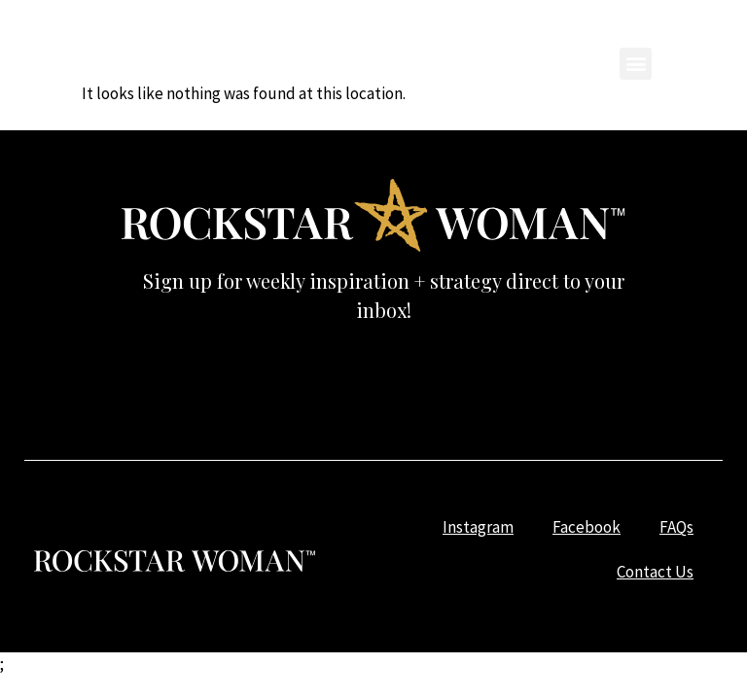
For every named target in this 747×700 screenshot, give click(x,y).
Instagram (319, 33)
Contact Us (611, 33)
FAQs (517, 33)
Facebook (427, 33)
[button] (636, 64)
